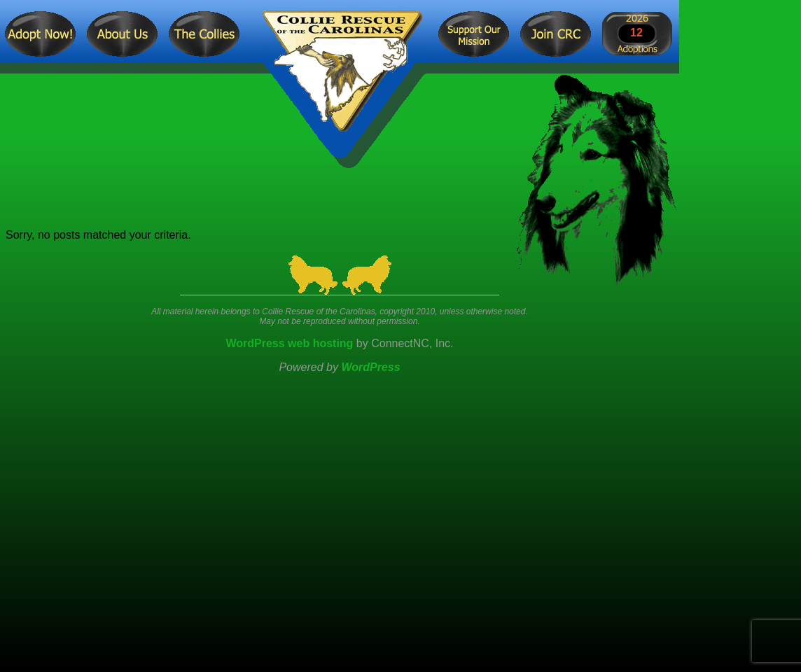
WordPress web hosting (289, 343)
